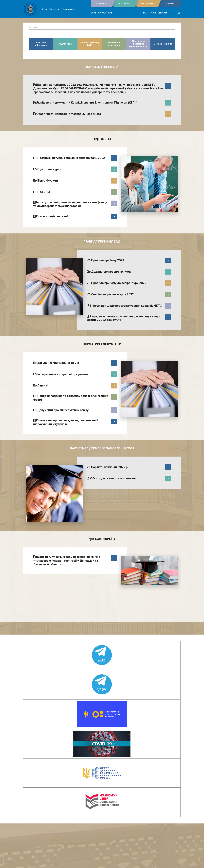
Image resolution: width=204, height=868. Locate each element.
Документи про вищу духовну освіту (61, 410)
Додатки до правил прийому (109, 272)
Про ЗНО (42, 192)
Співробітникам (149, 3)
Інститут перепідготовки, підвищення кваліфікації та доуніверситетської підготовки (70, 204)
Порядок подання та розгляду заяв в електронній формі (71, 398)
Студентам (127, 3)
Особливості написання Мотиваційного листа (67, 114)
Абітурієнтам (104, 3)
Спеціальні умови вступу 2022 (110, 294)
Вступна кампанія (102, 13)
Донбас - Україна (163, 44)
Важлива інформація (41, 44)
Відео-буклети (46, 181)
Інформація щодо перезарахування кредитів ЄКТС (124, 306)
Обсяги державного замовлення (112, 478)
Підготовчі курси (47, 169)
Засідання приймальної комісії (57, 363)
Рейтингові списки (155, 13)
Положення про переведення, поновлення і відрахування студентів (66, 422)
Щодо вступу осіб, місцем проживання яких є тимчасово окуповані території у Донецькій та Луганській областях (67, 561)
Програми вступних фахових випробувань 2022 (69, 158)
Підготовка (65, 44)
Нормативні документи (114, 44)
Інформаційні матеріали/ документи (61, 374)
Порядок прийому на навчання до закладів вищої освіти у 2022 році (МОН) (124, 318)
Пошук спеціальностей (51, 216)
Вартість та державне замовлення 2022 (138, 44)
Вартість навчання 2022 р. (108, 467)
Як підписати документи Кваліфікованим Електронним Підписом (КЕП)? (85, 103)
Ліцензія (41, 386)
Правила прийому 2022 (90, 44)
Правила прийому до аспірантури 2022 (117, 283)
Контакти (170, 3)
